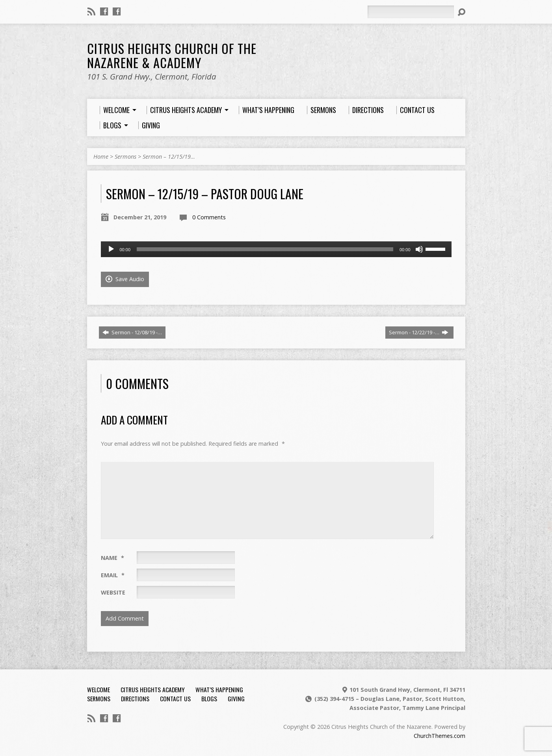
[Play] (111, 249)
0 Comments (209, 217)
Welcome (99, 689)
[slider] (265, 249)
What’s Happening (219, 689)
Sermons (125, 157)
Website (113, 592)
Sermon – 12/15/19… (169, 157)
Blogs (209, 699)
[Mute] (419, 249)
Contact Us (175, 699)
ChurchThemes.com (440, 736)
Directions (135, 699)
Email (113, 575)
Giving (236, 699)
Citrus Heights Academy (153, 689)
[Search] (411, 12)
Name (112, 558)
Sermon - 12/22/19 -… (419, 332)
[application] (276, 249)
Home (101, 157)
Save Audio (125, 279)
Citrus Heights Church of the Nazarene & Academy (172, 55)
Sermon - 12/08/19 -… (132, 332)
